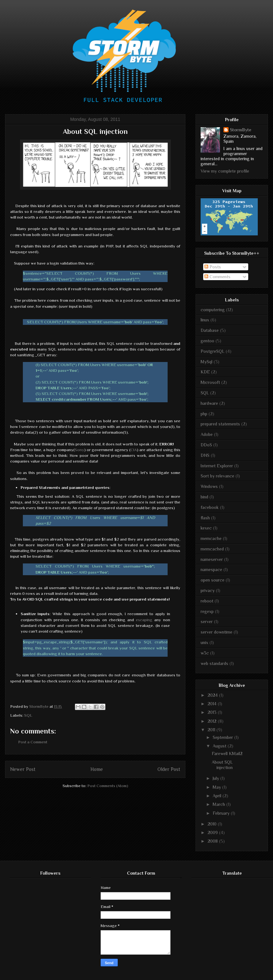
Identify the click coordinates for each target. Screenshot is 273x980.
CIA (134, 450)
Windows (209, 486)
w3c (205, 653)
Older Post (169, 769)
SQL (28, 715)
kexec (206, 528)
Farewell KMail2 (227, 753)
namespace (211, 569)
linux (205, 320)
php (204, 414)
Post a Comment (33, 742)
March (220, 804)
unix (204, 642)
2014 (213, 704)
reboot (207, 601)
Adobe (207, 434)
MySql (206, 362)
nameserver (212, 559)
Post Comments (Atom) (108, 786)
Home (97, 769)
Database (210, 330)
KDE (205, 372)
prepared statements (220, 424)
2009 (213, 832)
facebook (210, 507)
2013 (213, 712)
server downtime (216, 632)
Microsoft (210, 382)
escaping (144, 620)
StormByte (241, 130)
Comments (217, 277)
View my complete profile (225, 171)
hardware (209, 403)
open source (213, 580)
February (222, 813)
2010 (213, 824)
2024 (213, 695)
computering (213, 310)
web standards (214, 663)
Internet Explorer (217, 466)
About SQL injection (222, 765)
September (223, 737)
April (218, 796)
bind (204, 497)
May (217, 787)
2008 (213, 841)
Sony (79, 450)
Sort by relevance (217, 476)
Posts (213, 267)
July (216, 778)
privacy (208, 590)
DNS (205, 455)
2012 (213, 721)
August (220, 746)
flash (205, 518)
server (207, 622)
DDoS (206, 445)
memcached (212, 549)
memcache (211, 538)
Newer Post (23, 769)
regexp (207, 611)
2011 (212, 730)
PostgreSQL (213, 351)
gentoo (207, 341)
